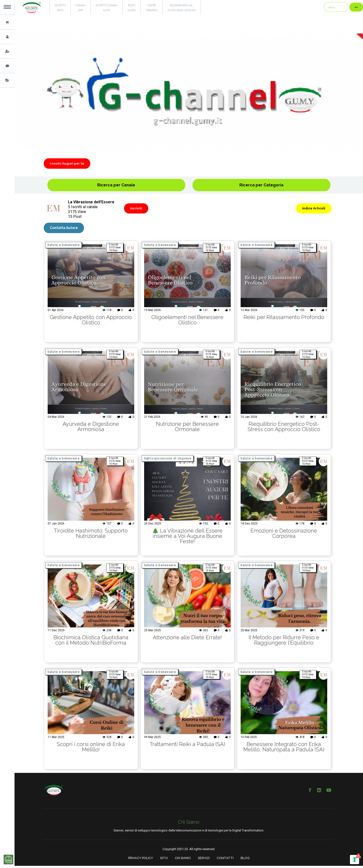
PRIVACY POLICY (141, 860)
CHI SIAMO (183, 860)
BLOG (245, 860)
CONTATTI (225, 860)
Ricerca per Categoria (261, 186)
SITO (164, 860)
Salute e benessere (63, 247)
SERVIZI (204, 860)
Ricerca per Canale (116, 186)
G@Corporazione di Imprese (168, 461)
